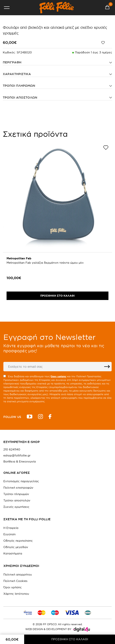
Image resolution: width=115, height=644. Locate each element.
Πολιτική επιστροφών (18, 488)
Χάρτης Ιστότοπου (16, 594)
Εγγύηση (9, 534)
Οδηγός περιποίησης (18, 541)
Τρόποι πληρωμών (19, 86)
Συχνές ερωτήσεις (16, 507)
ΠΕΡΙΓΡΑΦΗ (12, 62)
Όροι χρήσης (13, 587)
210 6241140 (12, 450)
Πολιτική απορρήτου (18, 575)
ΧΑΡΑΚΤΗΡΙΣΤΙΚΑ (17, 74)
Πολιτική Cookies (15, 581)
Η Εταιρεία (11, 528)
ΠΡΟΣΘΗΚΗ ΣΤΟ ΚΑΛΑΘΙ (70, 639)
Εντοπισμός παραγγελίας (21, 481)
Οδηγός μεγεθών (16, 547)
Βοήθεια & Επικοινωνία (20, 462)
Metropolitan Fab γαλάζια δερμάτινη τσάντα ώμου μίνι (45, 263)
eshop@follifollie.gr (17, 456)
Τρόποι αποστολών (20, 97)
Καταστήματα (13, 553)
